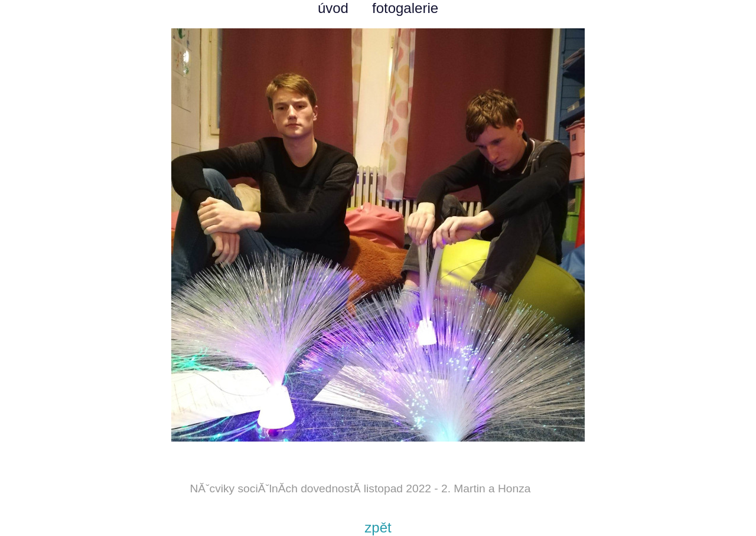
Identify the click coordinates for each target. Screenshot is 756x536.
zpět (378, 527)
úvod (333, 8)
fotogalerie (405, 8)
